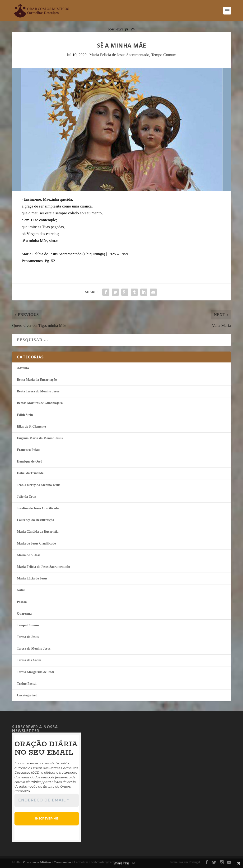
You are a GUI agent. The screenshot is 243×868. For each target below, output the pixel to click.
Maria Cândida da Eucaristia (38, 532)
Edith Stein (25, 415)
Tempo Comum (164, 55)
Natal (21, 590)
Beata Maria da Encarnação (37, 380)
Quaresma (24, 614)
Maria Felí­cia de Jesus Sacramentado (119, 55)
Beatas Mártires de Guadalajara (40, 403)
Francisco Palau (28, 450)
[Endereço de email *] (47, 800)
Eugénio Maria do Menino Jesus (40, 438)
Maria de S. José (29, 555)
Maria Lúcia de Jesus (32, 578)
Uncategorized (27, 695)
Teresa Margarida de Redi (35, 672)
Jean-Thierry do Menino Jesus (38, 485)
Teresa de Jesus (28, 637)
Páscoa (22, 602)
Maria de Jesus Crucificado (36, 543)
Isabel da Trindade (30, 473)
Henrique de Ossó (30, 461)
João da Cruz (26, 497)
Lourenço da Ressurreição (35, 520)
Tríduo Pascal (27, 684)
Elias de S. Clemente (31, 427)
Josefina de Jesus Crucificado (38, 508)
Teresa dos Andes (29, 660)
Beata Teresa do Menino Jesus (38, 391)
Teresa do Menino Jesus (34, 649)
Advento (23, 368)
